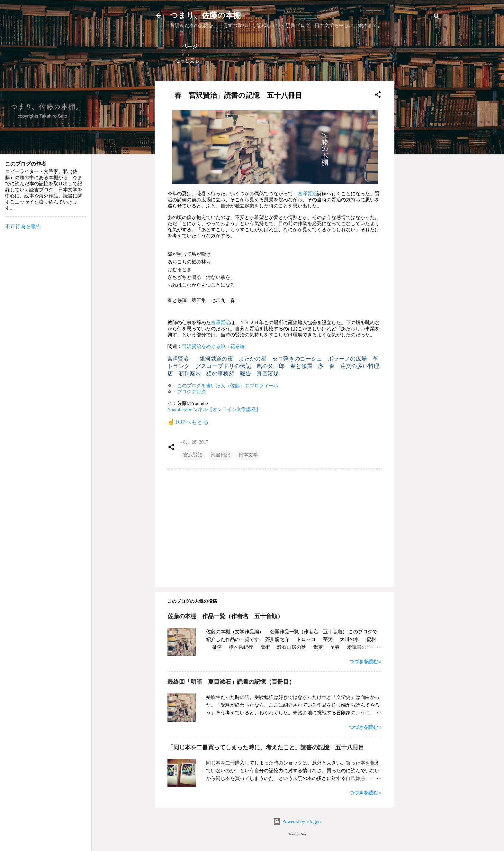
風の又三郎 (270, 366)
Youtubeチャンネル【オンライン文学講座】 (214, 409)
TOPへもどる (192, 422)
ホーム (182, 60)
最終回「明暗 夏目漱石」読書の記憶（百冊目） (231, 682)
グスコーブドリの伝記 (223, 366)
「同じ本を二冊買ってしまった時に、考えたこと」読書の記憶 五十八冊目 (266, 747)
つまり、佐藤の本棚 (205, 15)
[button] (378, 96)
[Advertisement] (420, 178)
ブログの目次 (192, 392)
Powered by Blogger (297, 821)
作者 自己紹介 (286, 60)
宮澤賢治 (307, 194)
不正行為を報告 (23, 226)
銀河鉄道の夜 (216, 359)
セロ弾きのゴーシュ (297, 359)
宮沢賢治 (193, 455)
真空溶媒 (268, 374)
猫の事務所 (220, 374)
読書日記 (221, 455)
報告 (245, 374)
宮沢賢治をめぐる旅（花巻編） (216, 346)
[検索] (437, 18)
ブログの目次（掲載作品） (230, 60)
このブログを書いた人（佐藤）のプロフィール (228, 386)
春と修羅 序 (307, 366)
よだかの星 (252, 359)
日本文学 (248, 455)
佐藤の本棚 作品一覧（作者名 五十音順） (225, 616)
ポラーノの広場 (347, 359)
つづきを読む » (365, 662)
